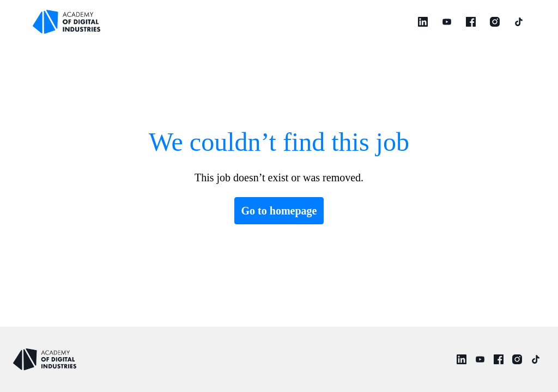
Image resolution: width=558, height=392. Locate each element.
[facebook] (471, 22)
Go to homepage (279, 210)
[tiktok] (519, 22)
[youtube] (447, 22)
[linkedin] (423, 22)
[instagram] (495, 22)
